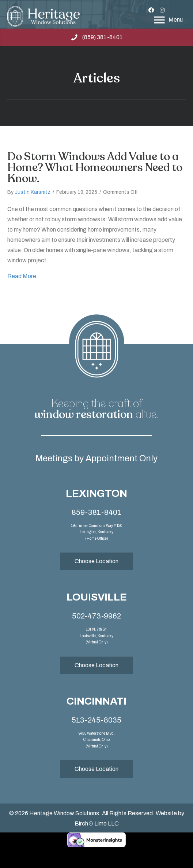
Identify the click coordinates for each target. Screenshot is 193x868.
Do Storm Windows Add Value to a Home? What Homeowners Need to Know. (95, 168)
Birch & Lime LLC (97, 823)
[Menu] (168, 20)
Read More (22, 275)
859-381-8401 (96, 512)
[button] (151, 10)
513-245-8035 (96, 720)
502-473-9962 (96, 616)
